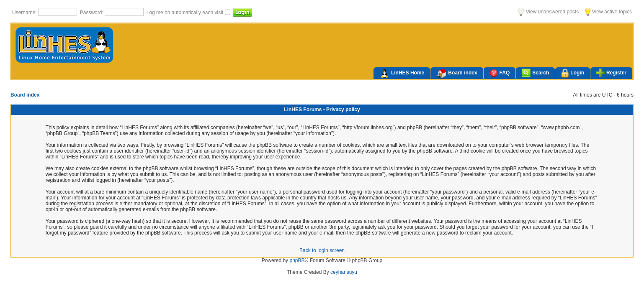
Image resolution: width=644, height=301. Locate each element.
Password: (92, 13)
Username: (25, 13)
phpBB (297, 260)
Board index (457, 74)
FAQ (500, 73)
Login (573, 73)
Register (611, 73)
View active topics (608, 12)
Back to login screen (322, 250)
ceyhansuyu (344, 272)
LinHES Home (402, 74)
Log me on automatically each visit (186, 13)
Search (535, 73)
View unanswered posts (548, 12)
